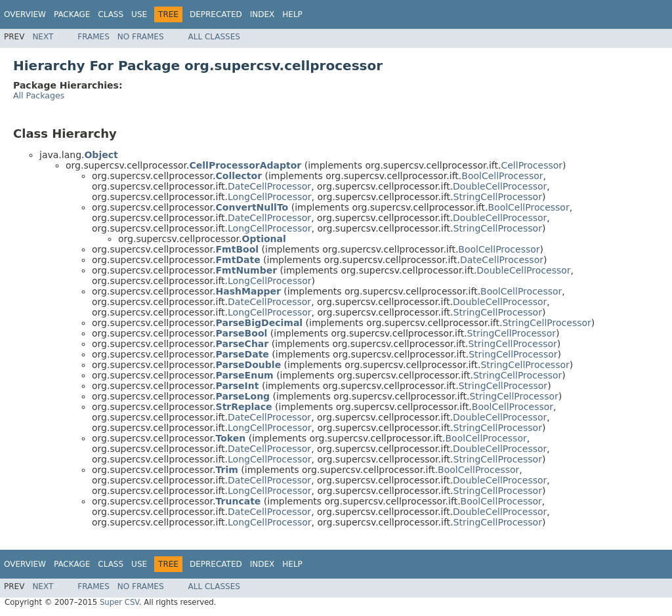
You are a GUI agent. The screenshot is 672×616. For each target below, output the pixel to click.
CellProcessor (532, 165)
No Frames (141, 37)
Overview (25, 14)
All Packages (39, 95)
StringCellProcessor (498, 197)
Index (262, 14)
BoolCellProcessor (502, 176)
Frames (94, 37)
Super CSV (119, 602)
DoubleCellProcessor (500, 186)
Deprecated (216, 14)
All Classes (214, 37)
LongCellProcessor (269, 197)
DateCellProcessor (269, 186)
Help (292, 14)
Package (72, 14)
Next (43, 37)
